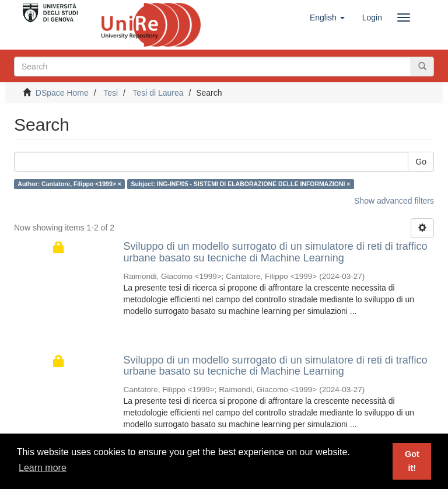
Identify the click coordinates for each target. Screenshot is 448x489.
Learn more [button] (43, 468)
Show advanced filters (394, 201)
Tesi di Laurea (158, 93)
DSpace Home (62, 93)
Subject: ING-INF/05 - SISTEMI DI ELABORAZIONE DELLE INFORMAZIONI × (240, 184)
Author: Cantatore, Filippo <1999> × (69, 184)
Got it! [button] (412, 461)
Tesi (111, 93)
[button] (327, 18)
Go (421, 162)
